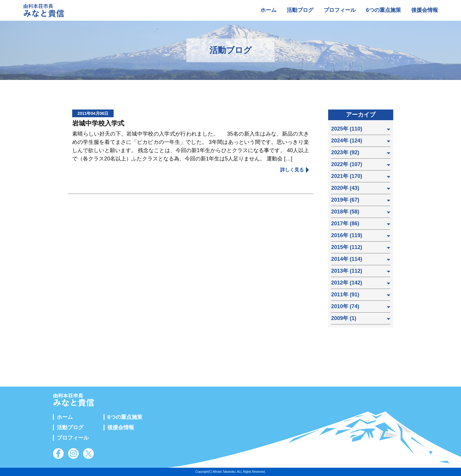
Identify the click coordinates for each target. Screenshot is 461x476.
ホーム (268, 10)
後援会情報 (425, 10)
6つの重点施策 (383, 10)
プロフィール (340, 10)
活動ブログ (300, 10)
